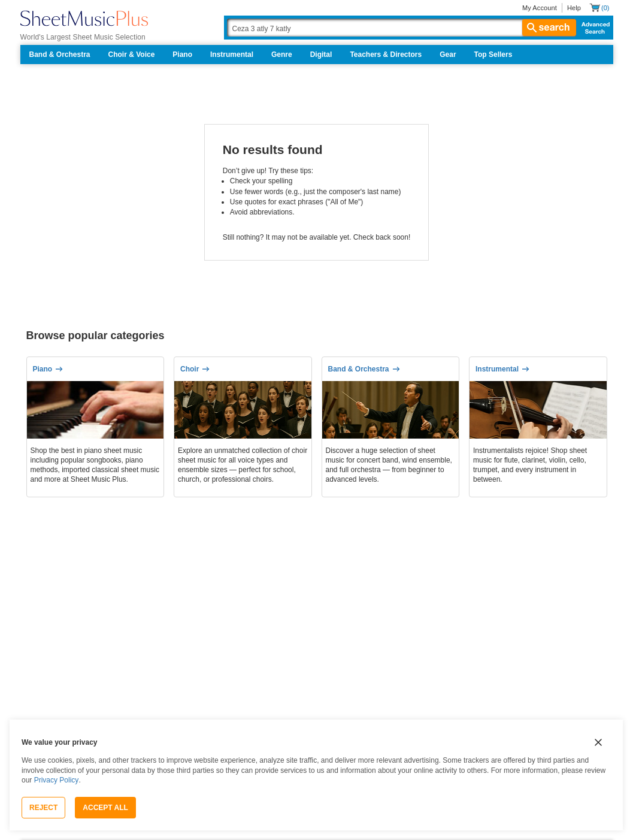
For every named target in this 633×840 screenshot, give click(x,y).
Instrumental (232, 55)
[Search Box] (401, 28)
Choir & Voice (132, 55)
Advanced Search (593, 28)
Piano (182, 55)
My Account (540, 8)
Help (574, 8)
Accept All (105, 808)
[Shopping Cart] (599, 7)
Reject (43, 808)
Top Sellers (493, 55)
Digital (321, 55)
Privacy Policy (57, 780)
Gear (448, 55)
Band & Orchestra (60, 55)
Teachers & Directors (386, 55)
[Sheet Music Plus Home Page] (84, 18)
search (549, 28)
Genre (282, 55)
